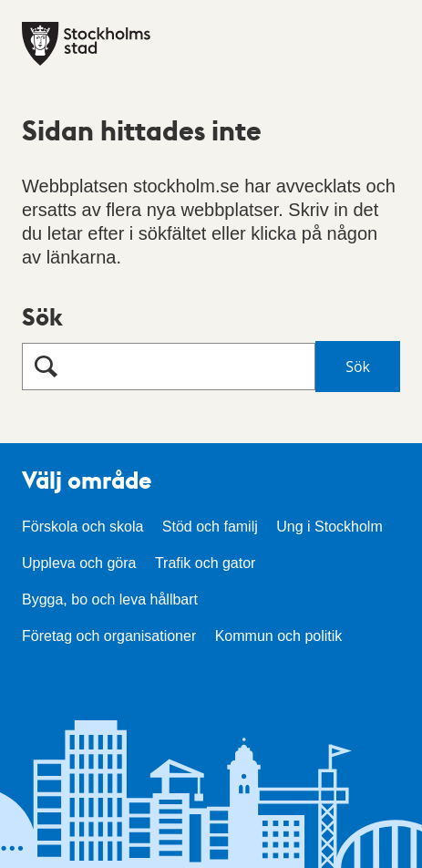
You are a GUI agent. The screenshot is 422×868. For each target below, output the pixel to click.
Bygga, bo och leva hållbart (110, 599)
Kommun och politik (279, 636)
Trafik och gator (206, 563)
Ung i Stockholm (329, 527)
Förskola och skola (82, 527)
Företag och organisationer (109, 636)
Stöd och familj (210, 527)
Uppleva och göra (79, 563)
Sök (42, 316)
